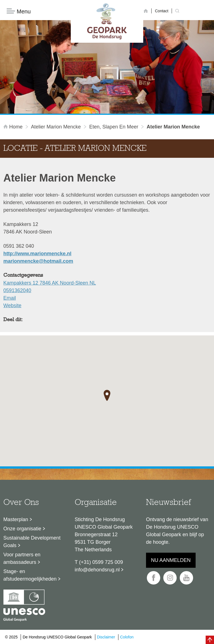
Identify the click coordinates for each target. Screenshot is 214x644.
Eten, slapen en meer (114, 127)
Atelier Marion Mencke (56, 127)
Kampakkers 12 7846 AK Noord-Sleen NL (50, 283)
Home (14, 127)
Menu (19, 11)
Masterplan (16, 519)
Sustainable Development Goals (32, 542)
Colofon (127, 637)
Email (10, 298)
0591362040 (17, 290)
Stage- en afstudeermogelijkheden (30, 575)
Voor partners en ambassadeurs (22, 558)
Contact (162, 11)
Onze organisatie (22, 529)
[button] (107, 395)
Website (12, 306)
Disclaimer (106, 637)
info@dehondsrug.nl (97, 570)
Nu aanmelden (171, 560)
